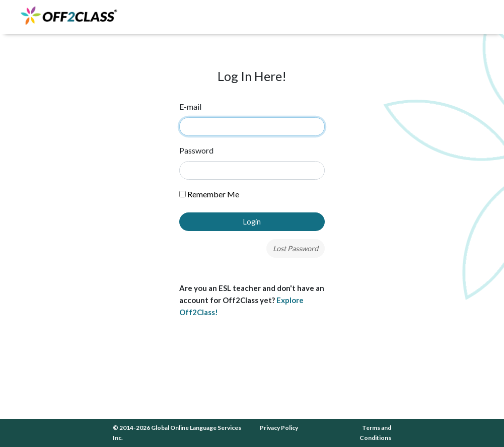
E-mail (190, 106)
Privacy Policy (279, 428)
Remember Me (209, 194)
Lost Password (296, 248)
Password (196, 150)
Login (252, 222)
